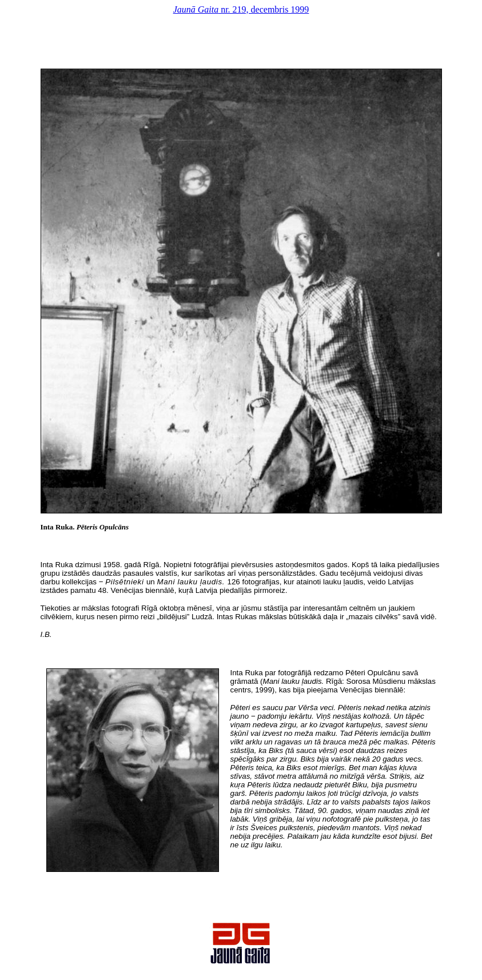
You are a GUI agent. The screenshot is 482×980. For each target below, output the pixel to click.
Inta (47, 527)
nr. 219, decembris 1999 (241, 9)
